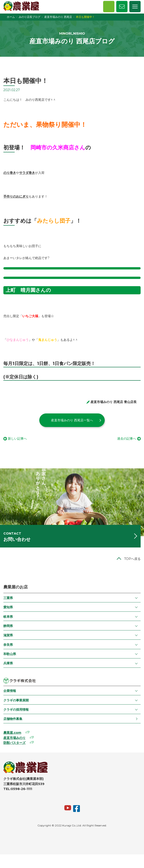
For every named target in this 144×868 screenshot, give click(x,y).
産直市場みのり (14, 738)
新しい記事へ (17, 439)
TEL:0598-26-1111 (18, 789)
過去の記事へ (127, 439)
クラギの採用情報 (16, 710)
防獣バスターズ (14, 743)
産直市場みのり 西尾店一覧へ (72, 420)
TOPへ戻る (132, 559)
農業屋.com (12, 733)
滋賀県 (8, 635)
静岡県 (8, 626)
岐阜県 (8, 617)
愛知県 (8, 607)
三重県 (8, 598)
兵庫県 (8, 663)
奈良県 (8, 645)
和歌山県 (10, 654)
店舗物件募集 (13, 719)
